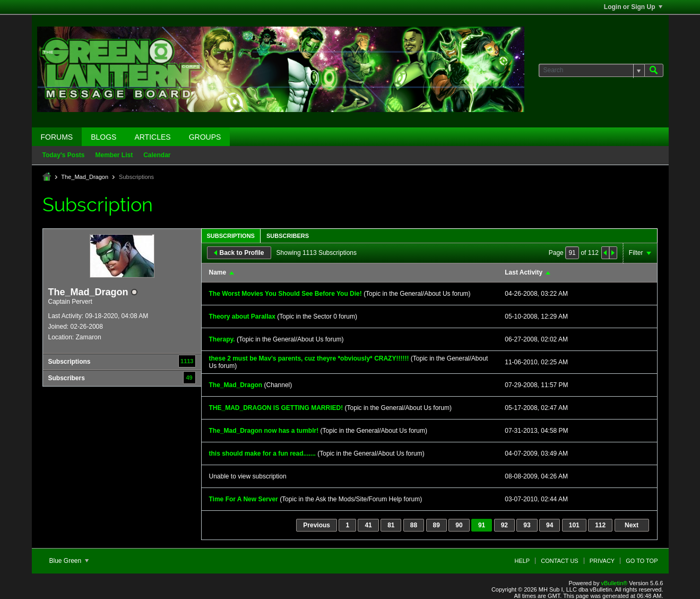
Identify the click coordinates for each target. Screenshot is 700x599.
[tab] (231, 236)
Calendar (157, 155)
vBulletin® (615, 583)
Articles (152, 137)
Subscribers (67, 378)
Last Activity (524, 272)
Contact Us (560, 561)
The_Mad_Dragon (85, 177)
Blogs (103, 137)
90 (459, 525)
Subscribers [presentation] (288, 236)
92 (504, 525)
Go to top (642, 561)
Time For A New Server (244, 499)
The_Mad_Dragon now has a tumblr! (264, 431)
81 (391, 525)
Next (632, 525)
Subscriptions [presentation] (231, 236)
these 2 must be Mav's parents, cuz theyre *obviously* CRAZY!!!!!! (309, 358)
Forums (57, 137)
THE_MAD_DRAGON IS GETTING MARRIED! (276, 408)
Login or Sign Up (633, 7)
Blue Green (69, 561)
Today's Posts (64, 155)
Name (218, 272)
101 (574, 525)
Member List (114, 155)
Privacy (602, 561)
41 (368, 525)
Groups (205, 137)
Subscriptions (70, 362)
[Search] (591, 70)
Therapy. (222, 339)
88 (414, 525)
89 (437, 525)
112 (600, 525)
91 (482, 525)
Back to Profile (239, 253)
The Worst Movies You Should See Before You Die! (286, 294)
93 (527, 525)
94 (550, 525)
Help (522, 561)
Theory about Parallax (242, 316)
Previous (317, 525)
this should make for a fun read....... (262, 453)
